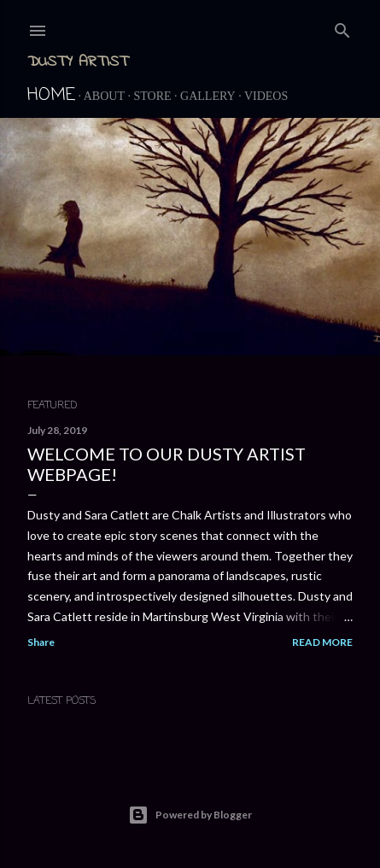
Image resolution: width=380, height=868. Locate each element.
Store (152, 96)
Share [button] (41, 642)
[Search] (342, 28)
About (104, 96)
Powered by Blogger (190, 815)
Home (51, 95)
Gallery (208, 96)
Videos (266, 96)
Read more (322, 642)
